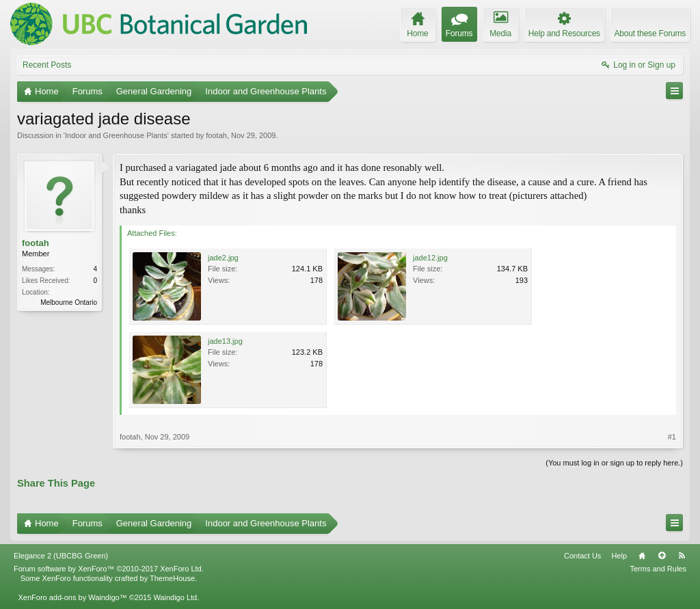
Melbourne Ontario (69, 302)
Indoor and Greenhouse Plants (116, 135)
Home (642, 556)
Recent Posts (47, 65)
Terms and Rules (658, 569)
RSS (682, 556)
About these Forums (650, 33)
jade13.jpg (225, 341)
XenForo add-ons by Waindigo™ (72, 597)
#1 (672, 437)
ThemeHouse (172, 578)
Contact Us (582, 556)
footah (216, 135)
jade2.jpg (223, 258)
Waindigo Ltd (175, 597)
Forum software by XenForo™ (109, 569)
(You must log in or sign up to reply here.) (614, 463)
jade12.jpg (430, 258)
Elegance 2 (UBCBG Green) (61, 556)
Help (619, 556)
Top (662, 556)
